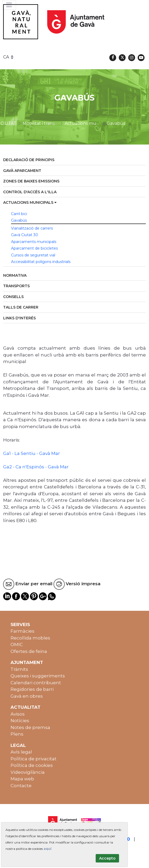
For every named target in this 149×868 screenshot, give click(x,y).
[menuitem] (74, 160)
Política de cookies (32, 765)
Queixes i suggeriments (38, 676)
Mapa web (22, 779)
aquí (48, 849)
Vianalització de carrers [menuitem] (32, 228)
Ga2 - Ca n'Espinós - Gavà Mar (36, 467)
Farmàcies (22, 631)
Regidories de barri (32, 689)
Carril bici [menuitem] (19, 214)
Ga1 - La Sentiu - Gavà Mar (32, 453)
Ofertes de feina (29, 651)
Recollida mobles (30, 638)
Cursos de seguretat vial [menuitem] (33, 255)
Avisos (18, 714)
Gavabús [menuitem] (19, 220)
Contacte (21, 786)
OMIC (17, 644)
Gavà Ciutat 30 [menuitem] (25, 235)
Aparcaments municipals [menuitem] (34, 242)
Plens (17, 734)
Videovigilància (28, 772)
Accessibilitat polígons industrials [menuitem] (41, 262)
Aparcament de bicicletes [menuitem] (34, 248)
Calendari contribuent (36, 683)
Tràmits (19, 669)
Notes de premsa (30, 727)
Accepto (107, 858)
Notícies (20, 721)
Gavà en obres (27, 696)
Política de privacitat (34, 759)
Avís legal (21, 752)
